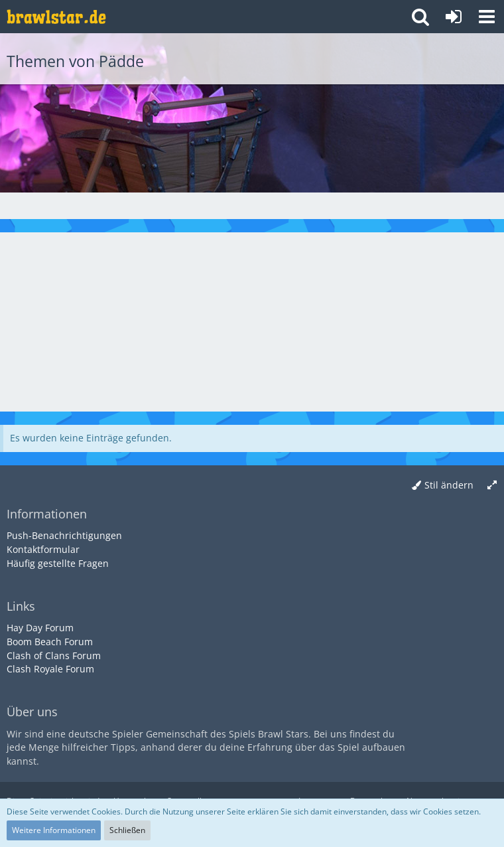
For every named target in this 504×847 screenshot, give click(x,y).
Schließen (127, 830)
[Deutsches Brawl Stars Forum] (56, 17)
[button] (487, 17)
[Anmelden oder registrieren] (454, 17)
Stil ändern (449, 485)
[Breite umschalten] (492, 486)
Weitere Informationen (54, 830)
